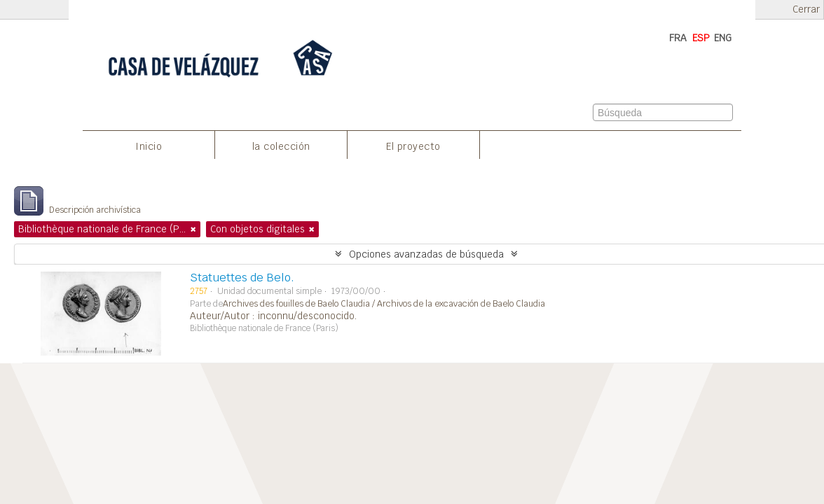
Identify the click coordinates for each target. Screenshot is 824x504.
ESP (701, 38)
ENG (723, 38)
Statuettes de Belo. (242, 278)
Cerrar (806, 9)
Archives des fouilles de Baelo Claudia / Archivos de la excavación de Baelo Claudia (384, 304)
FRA (678, 38)
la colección (281, 146)
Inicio (149, 146)
